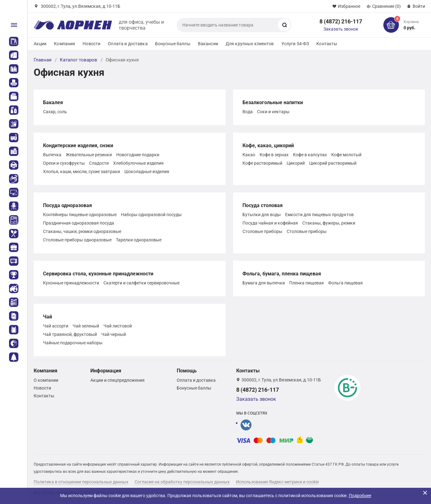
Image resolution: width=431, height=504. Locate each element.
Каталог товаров (79, 60)
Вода (248, 112)
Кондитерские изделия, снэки (78, 145)
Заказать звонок (341, 29)
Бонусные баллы (173, 44)
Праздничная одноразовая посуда (79, 223)
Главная (43, 60)
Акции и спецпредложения (117, 380)
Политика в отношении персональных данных (81, 482)
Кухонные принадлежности (71, 283)
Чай (48, 317)
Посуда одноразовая (67, 205)
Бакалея (53, 102)
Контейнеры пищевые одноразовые (80, 215)
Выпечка (52, 155)
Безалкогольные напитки (273, 102)
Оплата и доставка (128, 44)
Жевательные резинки (89, 155)
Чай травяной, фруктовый (70, 334)
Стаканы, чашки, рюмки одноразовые (82, 231)
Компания (65, 44)
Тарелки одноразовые (139, 240)
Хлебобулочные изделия (138, 163)
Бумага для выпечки (264, 283)
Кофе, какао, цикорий (268, 145)
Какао (249, 155)
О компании (46, 380)
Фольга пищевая (345, 283)
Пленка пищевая (306, 283)
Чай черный (114, 334)
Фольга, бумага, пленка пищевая (282, 274)
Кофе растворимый (262, 163)
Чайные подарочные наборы (73, 343)
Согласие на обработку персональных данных (182, 482)
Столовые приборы (262, 231)
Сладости (99, 163)
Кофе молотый (346, 155)
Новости (91, 44)
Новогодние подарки (138, 155)
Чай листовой (118, 326)
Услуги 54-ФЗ (295, 44)
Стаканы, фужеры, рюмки (329, 223)
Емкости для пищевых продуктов (319, 215)
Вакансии (208, 44)
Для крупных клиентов (250, 44)
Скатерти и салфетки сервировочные (141, 283)
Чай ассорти (56, 326)
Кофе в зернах (274, 155)
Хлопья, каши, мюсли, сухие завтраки (81, 172)
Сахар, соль (55, 112)
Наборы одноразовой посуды (151, 215)
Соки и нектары (273, 112)
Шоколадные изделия (147, 172)
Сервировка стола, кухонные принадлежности (98, 274)
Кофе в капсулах (310, 155)
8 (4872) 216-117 (341, 21)
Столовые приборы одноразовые (77, 240)
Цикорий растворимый (333, 163)
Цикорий (296, 163)
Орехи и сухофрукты (64, 163)
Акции (40, 44)
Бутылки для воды (262, 215)
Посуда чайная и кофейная (270, 223)
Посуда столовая (263, 205)
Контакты (327, 44)
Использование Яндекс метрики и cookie (277, 482)
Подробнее (360, 496)
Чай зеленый (86, 326)
